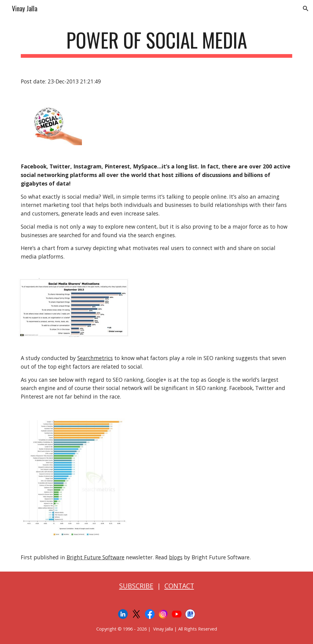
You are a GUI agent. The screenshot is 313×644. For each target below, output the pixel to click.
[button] (306, 9)
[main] (157, 43)
